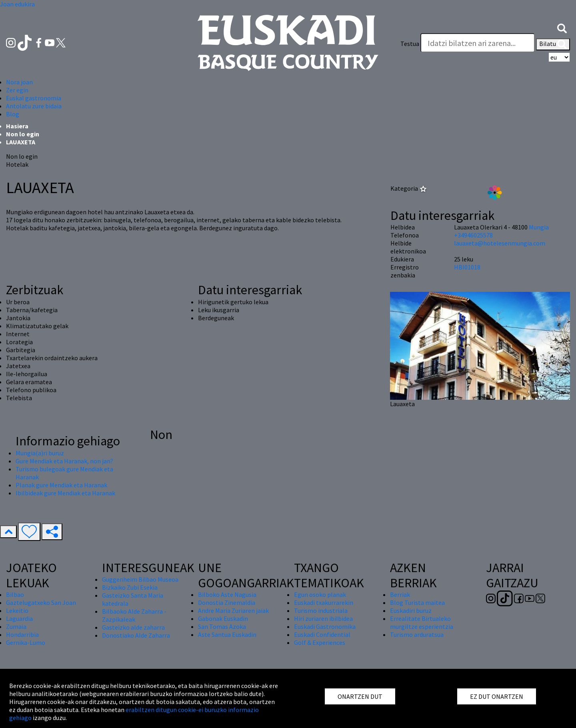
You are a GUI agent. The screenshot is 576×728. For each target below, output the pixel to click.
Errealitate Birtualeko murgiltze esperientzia (422, 622)
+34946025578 (473, 235)
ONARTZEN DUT (360, 696)
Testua (410, 44)
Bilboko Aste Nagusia (227, 594)
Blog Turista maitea (417, 602)
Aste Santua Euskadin (227, 634)
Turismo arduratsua (417, 634)
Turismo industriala (321, 610)
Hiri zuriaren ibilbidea (323, 618)
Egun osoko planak (320, 594)
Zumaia (16, 626)
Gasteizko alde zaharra (133, 627)
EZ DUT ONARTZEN (497, 696)
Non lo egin (23, 134)
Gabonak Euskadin (223, 618)
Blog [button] (13, 114)
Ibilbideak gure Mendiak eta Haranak (65, 493)
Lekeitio (17, 610)
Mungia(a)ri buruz (40, 453)
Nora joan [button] (19, 82)
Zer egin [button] (17, 90)
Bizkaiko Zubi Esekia (130, 587)
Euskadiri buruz (411, 610)
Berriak (400, 594)
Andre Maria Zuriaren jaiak (233, 610)
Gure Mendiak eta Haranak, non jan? (64, 461)
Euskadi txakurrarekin (324, 602)
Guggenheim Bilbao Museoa (140, 579)
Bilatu (553, 44)
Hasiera (17, 126)
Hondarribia (22, 634)
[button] (562, 28)
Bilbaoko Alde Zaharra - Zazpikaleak (134, 615)
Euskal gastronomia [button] (34, 98)
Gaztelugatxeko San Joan (41, 602)
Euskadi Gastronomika (325, 626)
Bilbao (15, 594)
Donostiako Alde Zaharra (136, 635)
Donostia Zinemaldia (227, 602)
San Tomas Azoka (222, 626)
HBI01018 (467, 267)
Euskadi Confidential (322, 634)
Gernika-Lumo (26, 642)
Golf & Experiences (320, 642)
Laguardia (19, 618)
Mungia (539, 227)
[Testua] (478, 43)
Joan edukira (17, 4)
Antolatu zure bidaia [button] (34, 106)
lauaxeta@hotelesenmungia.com (500, 243)
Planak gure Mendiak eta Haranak (61, 485)
